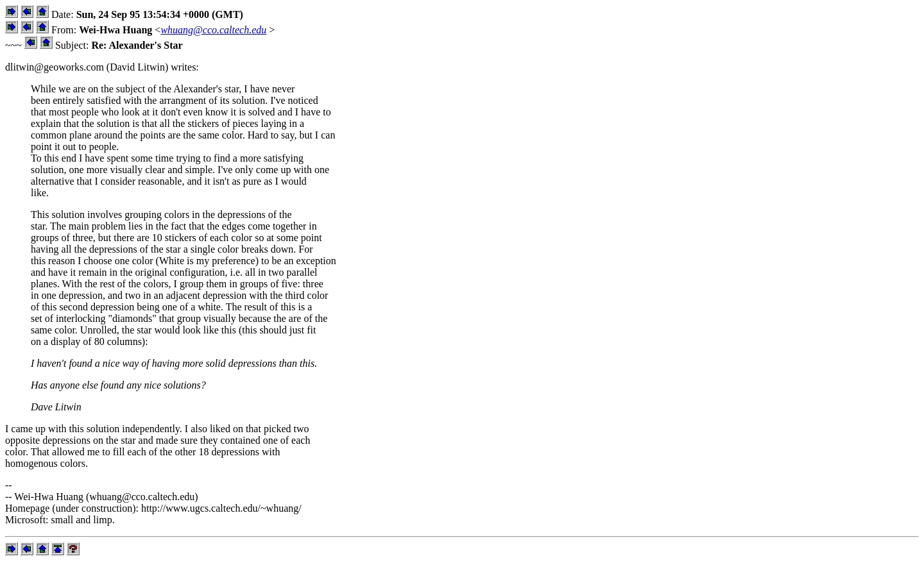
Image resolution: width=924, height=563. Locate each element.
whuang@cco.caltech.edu (213, 30)
